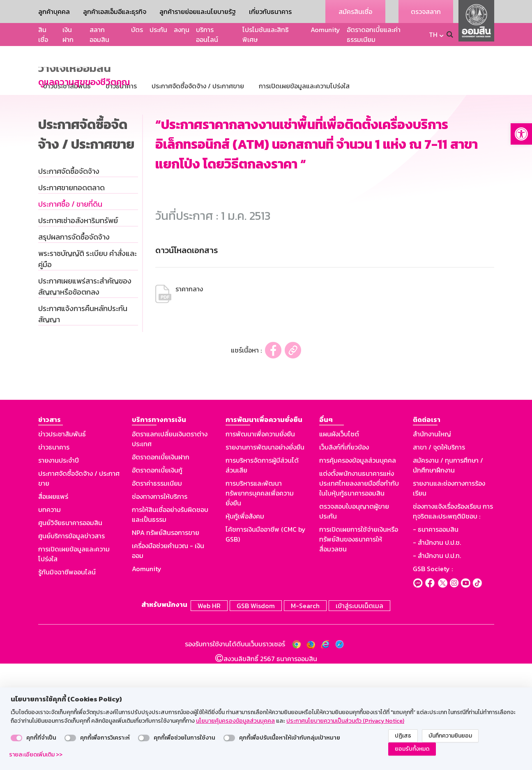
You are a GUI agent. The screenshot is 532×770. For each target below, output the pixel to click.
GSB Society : (433, 677)
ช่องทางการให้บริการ (160, 604)
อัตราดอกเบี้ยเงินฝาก (161, 565)
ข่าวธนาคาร (54, 555)
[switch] (16, 738)
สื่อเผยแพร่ (53, 604)
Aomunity (325, 30)
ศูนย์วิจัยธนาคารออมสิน (70, 631)
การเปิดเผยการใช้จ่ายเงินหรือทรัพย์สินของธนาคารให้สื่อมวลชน (359, 647)
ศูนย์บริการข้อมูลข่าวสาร (71, 644)
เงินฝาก (68, 35)
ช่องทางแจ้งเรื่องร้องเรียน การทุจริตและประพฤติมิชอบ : (453, 619)
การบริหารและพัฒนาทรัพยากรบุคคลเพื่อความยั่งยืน (260, 601)
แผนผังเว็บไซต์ (339, 542)
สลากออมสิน (99, 35)
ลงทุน (182, 30)
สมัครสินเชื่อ (355, 12)
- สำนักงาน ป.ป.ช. (437, 650)
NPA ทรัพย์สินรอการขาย (166, 641)
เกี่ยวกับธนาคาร (270, 12)
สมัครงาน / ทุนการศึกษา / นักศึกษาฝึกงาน (448, 573)
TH (433, 35)
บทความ (50, 618)
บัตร (137, 30)
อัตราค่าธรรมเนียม (157, 591)
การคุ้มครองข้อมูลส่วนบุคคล (358, 568)
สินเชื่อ (43, 35)
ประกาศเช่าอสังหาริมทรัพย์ (78, 329)
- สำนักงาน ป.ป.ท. (437, 664)
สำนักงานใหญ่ (432, 542)
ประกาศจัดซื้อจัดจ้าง (69, 279)
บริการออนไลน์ (207, 35)
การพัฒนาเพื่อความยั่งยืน (260, 542)
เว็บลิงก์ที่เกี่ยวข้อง (344, 555)
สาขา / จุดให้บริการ (439, 555)
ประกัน (158, 30)
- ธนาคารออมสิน (436, 637)
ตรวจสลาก (426, 12)
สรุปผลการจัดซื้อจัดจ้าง (74, 345)
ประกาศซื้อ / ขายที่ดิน (70, 312)
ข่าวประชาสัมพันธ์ (62, 542)
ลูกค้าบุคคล (54, 12)
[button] (521, 134)
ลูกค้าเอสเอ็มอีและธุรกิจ (115, 12)
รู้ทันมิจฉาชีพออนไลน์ (67, 680)
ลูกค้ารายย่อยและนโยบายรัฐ (198, 12)
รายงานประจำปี (59, 568)
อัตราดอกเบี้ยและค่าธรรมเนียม (374, 35)
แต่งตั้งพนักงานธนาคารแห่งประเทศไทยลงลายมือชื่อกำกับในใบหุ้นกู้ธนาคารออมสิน (359, 591)
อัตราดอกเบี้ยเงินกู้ (157, 578)
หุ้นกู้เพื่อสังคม (245, 624)
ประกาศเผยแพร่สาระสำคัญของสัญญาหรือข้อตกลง (85, 394)
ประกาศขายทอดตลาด (71, 296)
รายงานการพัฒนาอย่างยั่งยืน (265, 555)
